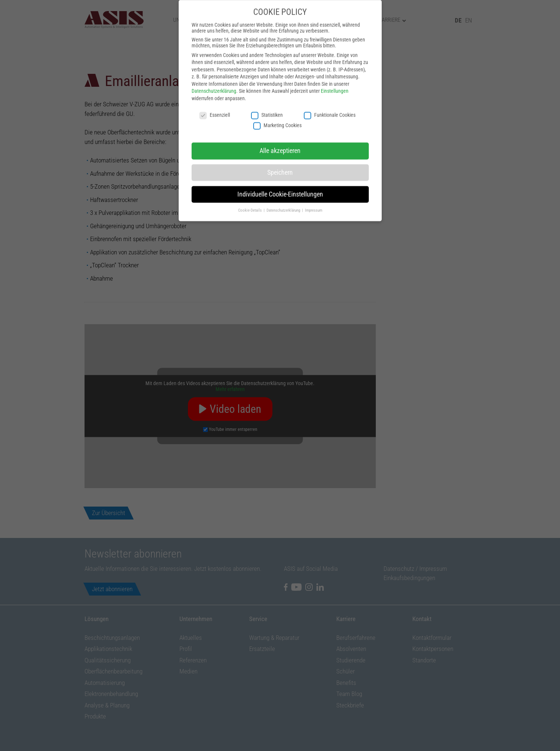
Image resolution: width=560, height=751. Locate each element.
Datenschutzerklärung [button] (284, 195)
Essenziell (215, 100)
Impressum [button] (314, 195)
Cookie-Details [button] (250, 195)
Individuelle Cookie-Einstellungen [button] (280, 179)
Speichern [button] (280, 158)
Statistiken (267, 100)
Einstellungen (335, 76)
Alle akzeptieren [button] (280, 136)
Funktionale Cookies (330, 100)
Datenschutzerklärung (214, 76)
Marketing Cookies (277, 110)
